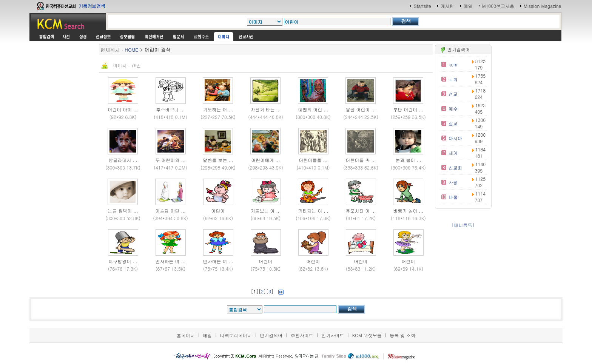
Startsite (422, 6)
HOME (132, 50)
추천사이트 (302, 335)
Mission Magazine (543, 6)
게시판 (447, 6)
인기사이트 (333, 335)
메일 (468, 6)
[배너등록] (463, 225)
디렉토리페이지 (236, 335)
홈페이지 (186, 335)
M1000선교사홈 (498, 6)
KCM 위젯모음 (367, 335)
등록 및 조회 (402, 335)
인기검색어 (271, 335)
